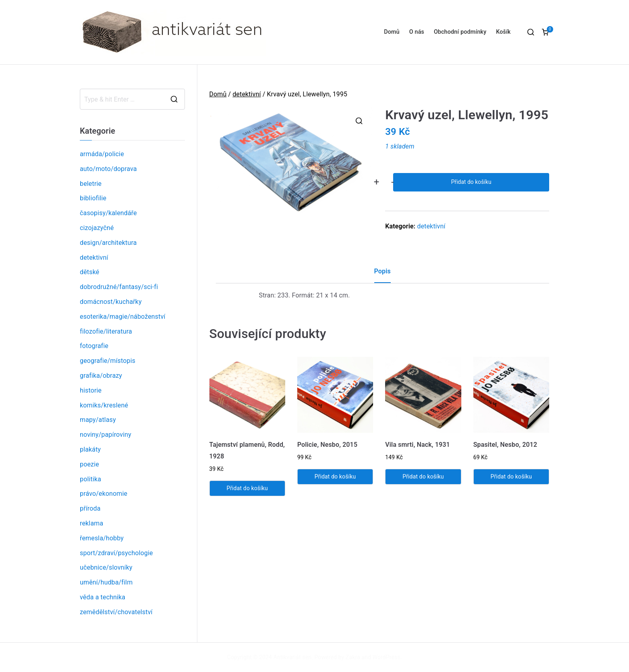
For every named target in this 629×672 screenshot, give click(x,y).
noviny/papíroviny (106, 435)
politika (90, 479)
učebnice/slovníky (106, 567)
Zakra (353, 657)
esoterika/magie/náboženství (123, 317)
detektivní (247, 94)
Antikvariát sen (293, 657)
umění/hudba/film (106, 582)
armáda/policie (102, 154)
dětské (89, 272)
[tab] (382, 274)
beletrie (91, 184)
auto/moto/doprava (108, 169)
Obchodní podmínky (460, 32)
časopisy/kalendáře (108, 213)
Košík (503, 32)
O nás (417, 32)
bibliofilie (93, 198)
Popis (382, 271)
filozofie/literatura (106, 331)
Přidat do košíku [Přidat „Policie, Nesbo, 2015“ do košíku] (335, 477)
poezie (89, 464)
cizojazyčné (97, 228)
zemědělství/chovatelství (116, 612)
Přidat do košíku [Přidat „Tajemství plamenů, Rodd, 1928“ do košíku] (247, 488)
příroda (90, 508)
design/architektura (108, 243)
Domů (392, 32)
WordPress (387, 657)
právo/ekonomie (103, 494)
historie (91, 390)
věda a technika (102, 597)
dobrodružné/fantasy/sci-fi (119, 287)
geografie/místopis (108, 361)
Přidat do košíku (471, 182)
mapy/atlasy (98, 420)
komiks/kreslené (104, 405)
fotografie (94, 346)
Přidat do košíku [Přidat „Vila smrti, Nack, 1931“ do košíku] (423, 477)
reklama (91, 523)
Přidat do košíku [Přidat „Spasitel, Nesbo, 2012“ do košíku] (511, 477)
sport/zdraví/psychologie (116, 553)
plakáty (90, 449)
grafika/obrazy (101, 376)
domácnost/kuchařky (111, 302)
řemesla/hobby (102, 538)
